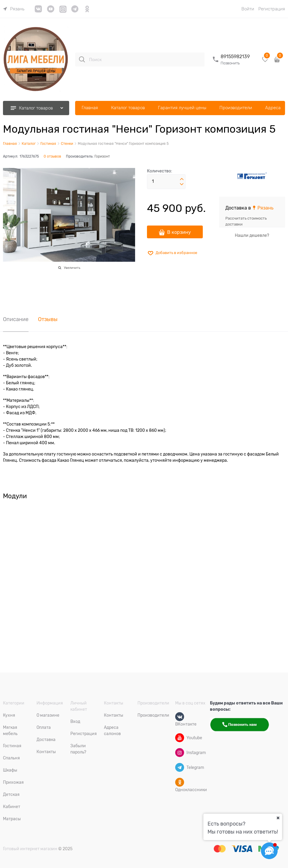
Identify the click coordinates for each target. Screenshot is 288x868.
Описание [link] (16, 319)
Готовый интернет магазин (30, 849)
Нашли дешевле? (252, 235)
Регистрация (272, 9)
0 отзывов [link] (52, 156)
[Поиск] (82, 59)
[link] (14, 9)
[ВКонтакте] (180, 717)
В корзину (179, 232)
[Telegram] (180, 767)
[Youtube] (180, 738)
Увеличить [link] (72, 268)
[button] (182, 179)
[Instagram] (180, 753)
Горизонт (102, 156)
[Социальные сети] (269, 851)
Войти (248, 9)
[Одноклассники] (180, 782)
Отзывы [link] (48, 319)
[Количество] (166, 182)
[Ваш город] (278, 818)
